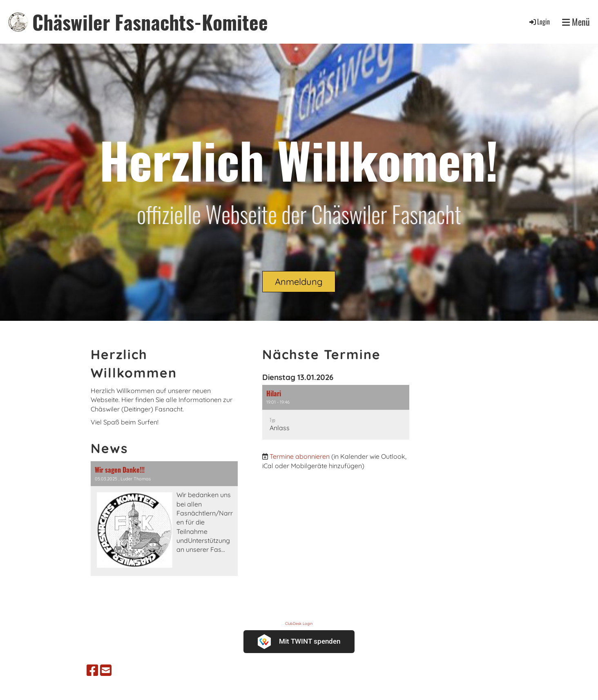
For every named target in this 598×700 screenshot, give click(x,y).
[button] (336, 412)
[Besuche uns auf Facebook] (92, 670)
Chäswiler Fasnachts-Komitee (150, 22)
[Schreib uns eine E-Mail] (106, 670)
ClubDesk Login (299, 623)
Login (539, 22)
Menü (576, 22)
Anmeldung (299, 282)
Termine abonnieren (300, 456)
